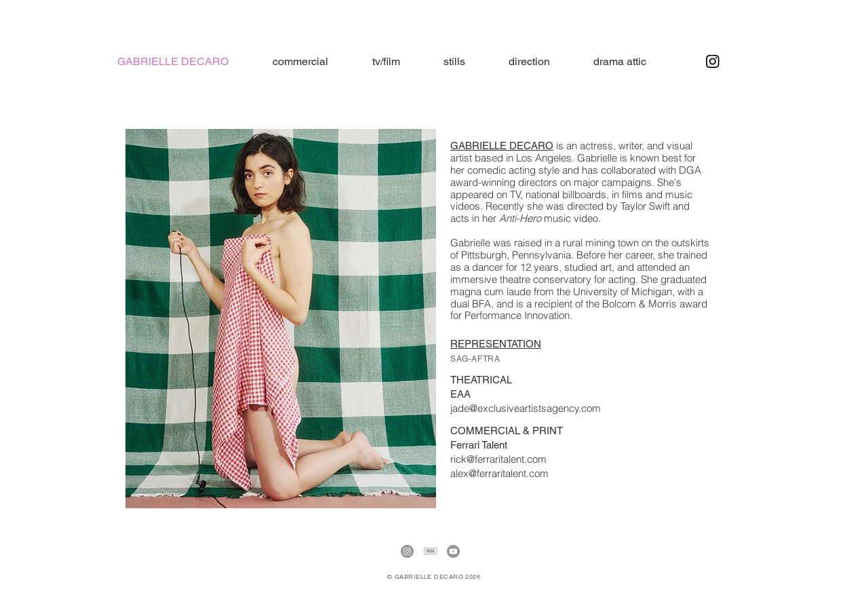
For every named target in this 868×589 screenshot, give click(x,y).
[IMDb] (430, 551)
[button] (620, 61)
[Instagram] (713, 61)
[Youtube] (453, 551)
